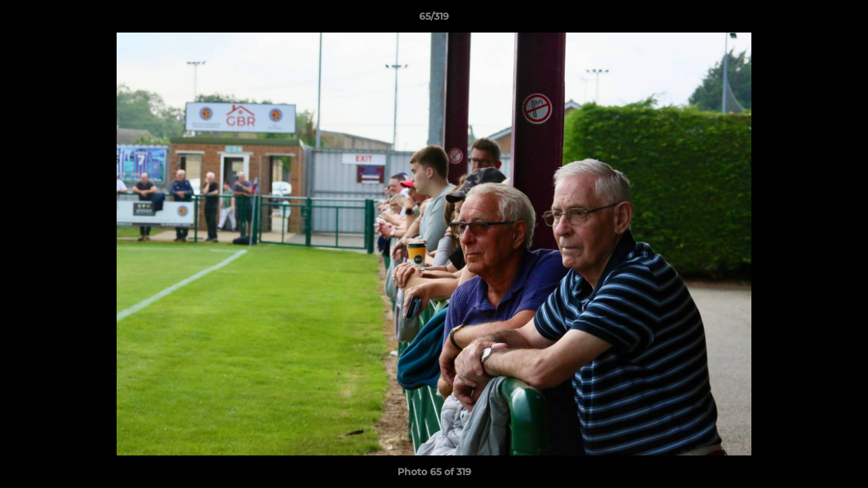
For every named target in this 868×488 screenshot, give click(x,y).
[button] (844, 20)
